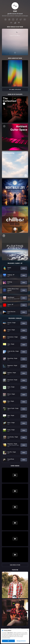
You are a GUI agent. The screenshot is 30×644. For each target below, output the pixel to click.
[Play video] (15, 475)
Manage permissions (21, 641)
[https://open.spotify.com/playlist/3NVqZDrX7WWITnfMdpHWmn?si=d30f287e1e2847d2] (15, 192)
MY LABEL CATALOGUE (15, 89)
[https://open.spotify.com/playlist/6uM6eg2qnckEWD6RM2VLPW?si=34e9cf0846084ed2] (15, 165)
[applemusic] (9, 20)
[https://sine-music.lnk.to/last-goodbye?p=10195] (15, 42)
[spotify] (5, 20)
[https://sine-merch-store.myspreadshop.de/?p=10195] (15, 565)
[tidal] (19, 23)
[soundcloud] (11, 23)
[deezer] (15, 23)
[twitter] (21, 20)
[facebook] (17, 20)
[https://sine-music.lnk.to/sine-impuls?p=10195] (15, 73)
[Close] (28, 630)
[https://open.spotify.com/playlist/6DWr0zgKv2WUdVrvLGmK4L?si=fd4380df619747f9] (15, 137)
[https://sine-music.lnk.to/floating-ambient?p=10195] (15, 247)
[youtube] (25, 20)
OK (8, 641)
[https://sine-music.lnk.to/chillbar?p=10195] (15, 220)
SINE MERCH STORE (15, 565)
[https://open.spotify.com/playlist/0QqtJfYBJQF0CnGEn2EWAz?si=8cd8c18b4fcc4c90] (15, 89)
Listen (24, 268)
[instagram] (13, 20)
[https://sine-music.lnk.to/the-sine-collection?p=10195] (15, 109)
